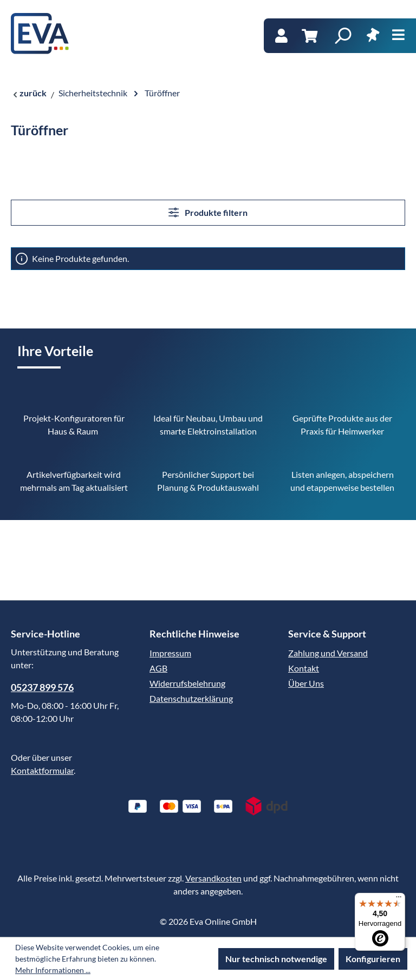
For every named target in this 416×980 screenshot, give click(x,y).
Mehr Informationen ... (53, 970)
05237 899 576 (42, 687)
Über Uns (306, 683)
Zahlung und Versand (328, 653)
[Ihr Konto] (281, 36)
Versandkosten (213, 878)
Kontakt (304, 668)
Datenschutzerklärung (191, 698)
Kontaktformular (42, 770)
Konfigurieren (373, 959)
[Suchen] (342, 36)
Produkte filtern (208, 212)
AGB (158, 668)
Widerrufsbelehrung (187, 683)
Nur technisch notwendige (276, 959)
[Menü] (398, 35)
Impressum (170, 653)
